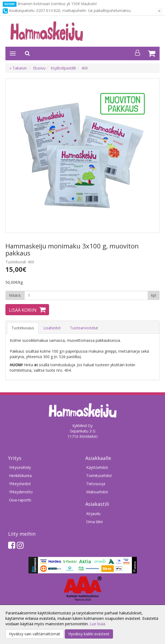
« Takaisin (18, 68)
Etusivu (39, 68)
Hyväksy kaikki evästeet (89, 634)
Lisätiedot (52, 328)
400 (85, 68)
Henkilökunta (20, 476)
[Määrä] (86, 295)
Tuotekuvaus (23, 328)
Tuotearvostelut (84, 328)
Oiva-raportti (20, 500)
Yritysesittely (20, 467)
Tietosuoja (96, 484)
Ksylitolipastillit (63, 68)
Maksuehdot (97, 492)
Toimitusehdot (99, 476)
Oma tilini (94, 522)
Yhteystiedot (20, 484)
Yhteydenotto (21, 492)
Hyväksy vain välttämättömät (35, 634)
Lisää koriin (23, 310)
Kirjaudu (93, 514)
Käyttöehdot (97, 467)
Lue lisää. (98, 624)
